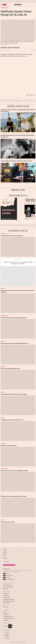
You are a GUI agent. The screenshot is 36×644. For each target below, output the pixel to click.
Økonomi (3, 367)
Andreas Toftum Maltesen (13, 48)
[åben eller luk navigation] (2, 5)
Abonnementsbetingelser (9, 599)
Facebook (6, 636)
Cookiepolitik (6, 595)
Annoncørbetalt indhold (9, 618)
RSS (4, 556)
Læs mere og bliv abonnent (14, 572)
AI (1, 494)
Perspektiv (3, 234)
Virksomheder (4, 8)
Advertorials (6, 620)
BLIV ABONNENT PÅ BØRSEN (9, 565)
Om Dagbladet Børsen (8, 616)
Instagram (6, 634)
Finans (2, 289)
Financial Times (8, 575)
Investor (5, 553)
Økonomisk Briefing (9, 579)
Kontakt (5, 613)
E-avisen (7, 561)
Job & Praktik (6, 615)
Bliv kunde (6, 607)
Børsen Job (6, 589)
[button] (34, 5)
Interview (17, 259)
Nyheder (5, 551)
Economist (7, 577)
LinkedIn (6, 632)
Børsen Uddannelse (8, 585)
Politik (2, 520)
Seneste (5, 554)
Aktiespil (5, 558)
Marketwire (3, 48)
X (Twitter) (6, 638)
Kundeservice (6, 594)
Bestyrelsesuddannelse (8, 587)
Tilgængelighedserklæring (9, 601)
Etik (4, 605)
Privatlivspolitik (7, 597)
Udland (2, 392)
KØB (5, 5)
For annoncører (7, 603)
